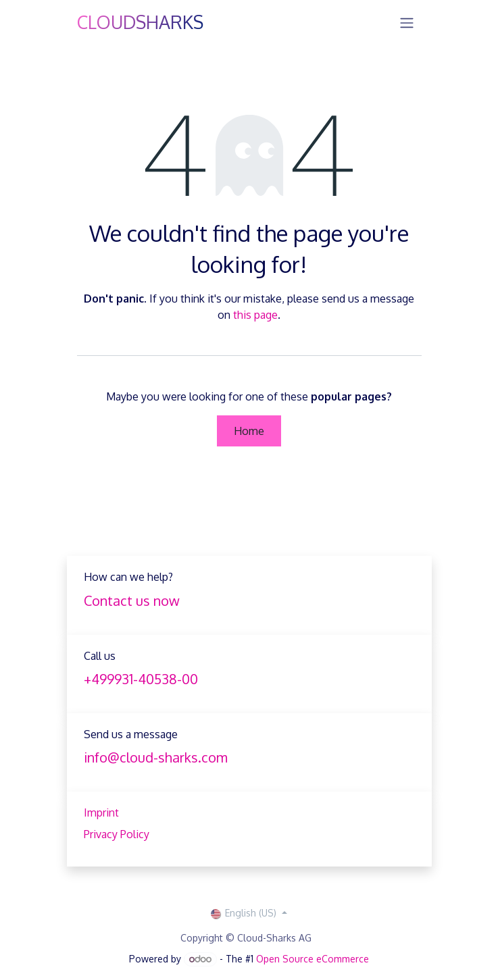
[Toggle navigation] (407, 22)
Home (249, 431)
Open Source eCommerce (313, 959)
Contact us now (132, 600)
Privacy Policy (117, 834)
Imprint (101, 813)
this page (255, 315)
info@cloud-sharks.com (156, 757)
